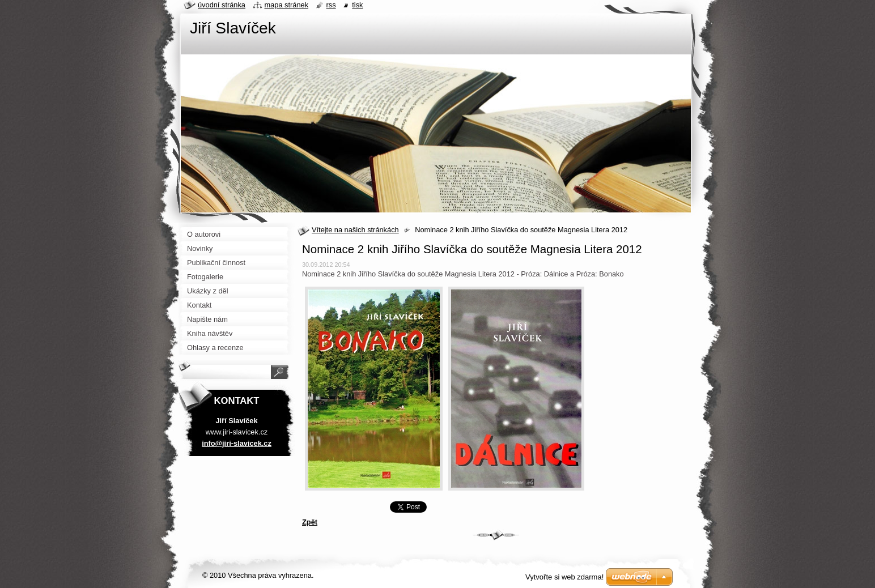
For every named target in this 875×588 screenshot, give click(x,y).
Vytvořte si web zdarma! (564, 577)
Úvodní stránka (222, 5)
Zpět (310, 522)
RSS (331, 5)
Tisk (357, 5)
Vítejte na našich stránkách (355, 230)
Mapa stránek (287, 5)
